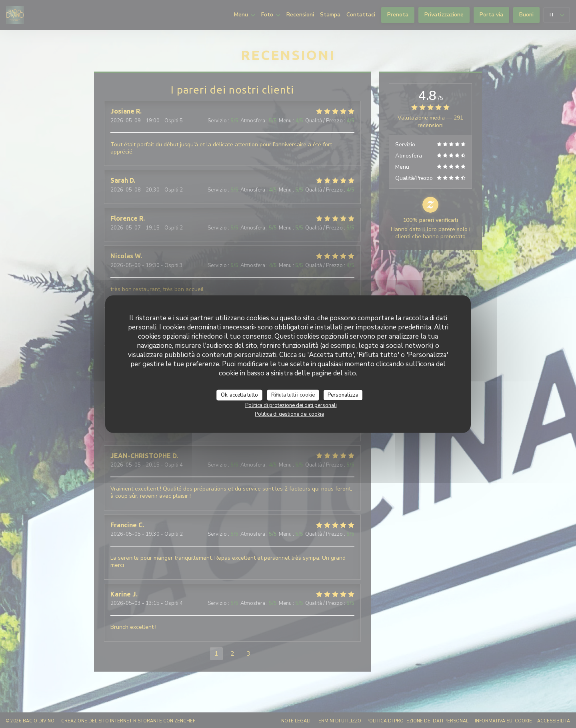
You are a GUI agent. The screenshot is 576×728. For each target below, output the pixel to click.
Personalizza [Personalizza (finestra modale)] (343, 395)
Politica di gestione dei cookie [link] (289, 414)
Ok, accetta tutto (239, 395)
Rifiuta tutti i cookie (293, 395)
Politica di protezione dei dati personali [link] (291, 405)
